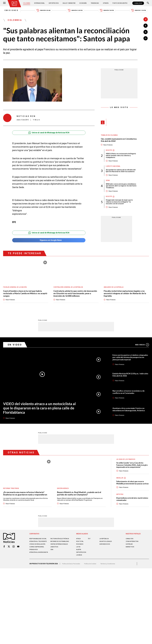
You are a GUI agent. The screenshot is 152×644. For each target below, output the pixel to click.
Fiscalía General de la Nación (15, 288)
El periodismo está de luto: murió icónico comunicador (130, 503)
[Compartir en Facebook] (146, 26)
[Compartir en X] (146, 32)
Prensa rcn (34, 555)
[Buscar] (148, 3)
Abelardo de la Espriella (114, 288)
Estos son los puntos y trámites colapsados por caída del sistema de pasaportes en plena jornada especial (128, 358)
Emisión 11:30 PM (140, 11)
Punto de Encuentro (120, 3)
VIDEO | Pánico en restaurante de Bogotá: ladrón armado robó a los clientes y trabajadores (121, 156)
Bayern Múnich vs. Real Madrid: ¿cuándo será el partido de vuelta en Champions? (79, 495)
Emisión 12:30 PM (75, 11)
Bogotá (109, 151)
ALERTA (79, 553)
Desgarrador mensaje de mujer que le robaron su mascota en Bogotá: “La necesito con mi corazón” (119, 203)
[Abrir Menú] (4, 3)
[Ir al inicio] (14, 4)
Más (142, 346)
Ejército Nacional (113, 167)
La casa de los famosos (126, 461)
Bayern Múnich (63, 490)
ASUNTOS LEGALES (106, 545)
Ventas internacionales (60, 550)
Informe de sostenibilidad (56, 546)
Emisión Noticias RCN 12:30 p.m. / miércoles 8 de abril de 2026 (131, 376)
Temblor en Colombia (109, 136)
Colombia (27, 3)
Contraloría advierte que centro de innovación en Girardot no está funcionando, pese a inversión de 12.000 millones (75, 294)
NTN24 (79, 543)
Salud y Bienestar (69, 3)
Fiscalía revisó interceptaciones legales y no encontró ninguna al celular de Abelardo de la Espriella (125, 294)
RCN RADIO (80, 548)
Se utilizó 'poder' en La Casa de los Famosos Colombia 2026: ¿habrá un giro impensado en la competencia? (133, 466)
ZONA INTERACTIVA (132, 545)
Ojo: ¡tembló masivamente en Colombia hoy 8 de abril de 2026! (119, 140)
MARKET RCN (130, 551)
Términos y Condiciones (109, 568)
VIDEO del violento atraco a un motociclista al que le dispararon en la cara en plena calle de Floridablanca (41, 409)
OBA (52, 555)
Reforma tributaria (11, 490)
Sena (108, 181)
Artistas (120, 498)
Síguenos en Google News (49, 241)
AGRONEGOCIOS (105, 548)
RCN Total (80, 545)
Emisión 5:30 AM (43, 11)
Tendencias (95, 3)
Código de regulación (38, 550)
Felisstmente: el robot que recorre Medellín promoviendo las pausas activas (130, 485)
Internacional (40, 3)
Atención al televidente (39, 545)
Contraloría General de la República (68, 288)
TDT (89, 543)
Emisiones (10, 10)
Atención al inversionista (35, 559)
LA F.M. (79, 551)
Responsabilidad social (38, 543)
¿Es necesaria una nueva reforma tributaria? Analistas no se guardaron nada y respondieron (25, 495)
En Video (15, 346)
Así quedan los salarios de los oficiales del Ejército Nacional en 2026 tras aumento (121, 171)
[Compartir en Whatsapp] (146, 38)
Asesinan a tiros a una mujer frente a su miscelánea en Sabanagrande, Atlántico (129, 411)
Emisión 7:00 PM (107, 11)
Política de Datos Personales (71, 568)
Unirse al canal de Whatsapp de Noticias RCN (49, 133)
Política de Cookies (91, 568)
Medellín (120, 479)
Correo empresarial (37, 552)
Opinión (106, 3)
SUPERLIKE (129, 548)
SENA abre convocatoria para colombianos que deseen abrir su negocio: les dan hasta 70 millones (121, 186)
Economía (84, 3)
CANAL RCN (138, 3)
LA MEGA (79, 559)
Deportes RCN (54, 3)
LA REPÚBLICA (104, 543)
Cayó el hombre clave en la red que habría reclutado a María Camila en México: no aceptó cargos (25, 294)
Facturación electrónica (60, 543)
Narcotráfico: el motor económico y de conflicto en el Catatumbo (129, 393)
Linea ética (55, 552)
